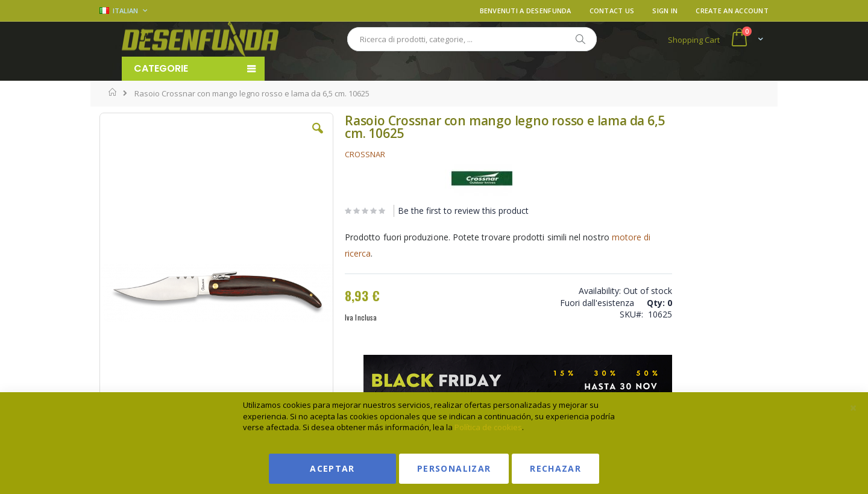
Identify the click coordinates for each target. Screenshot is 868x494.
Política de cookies (488, 427)
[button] (289, 137)
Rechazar (555, 468)
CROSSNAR (335, 154)
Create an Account (732, 11)
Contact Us (612, 11)
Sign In (665, 11)
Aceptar (332, 468)
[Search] (580, 39)
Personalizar (454, 468)
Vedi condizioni (677, 177)
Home (113, 92)
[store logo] (200, 39)
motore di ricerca (348, 253)
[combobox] (472, 39)
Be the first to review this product (433, 211)
